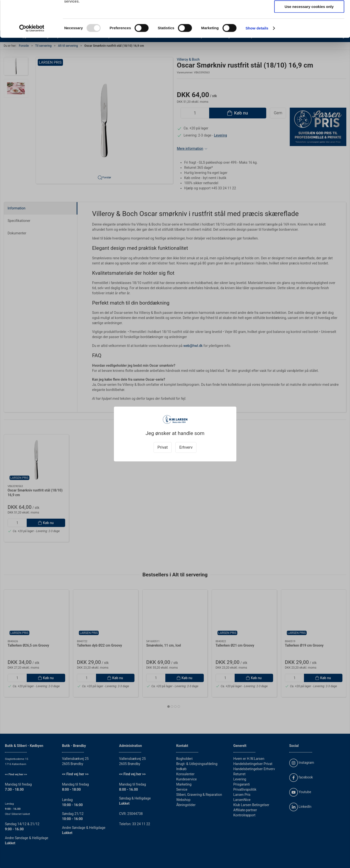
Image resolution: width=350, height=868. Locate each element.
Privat (163, 447)
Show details (257, 62)
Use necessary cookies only (309, 41)
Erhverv (186, 447)
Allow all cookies (309, 12)
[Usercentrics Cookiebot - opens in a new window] (32, 62)
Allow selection (309, 27)
